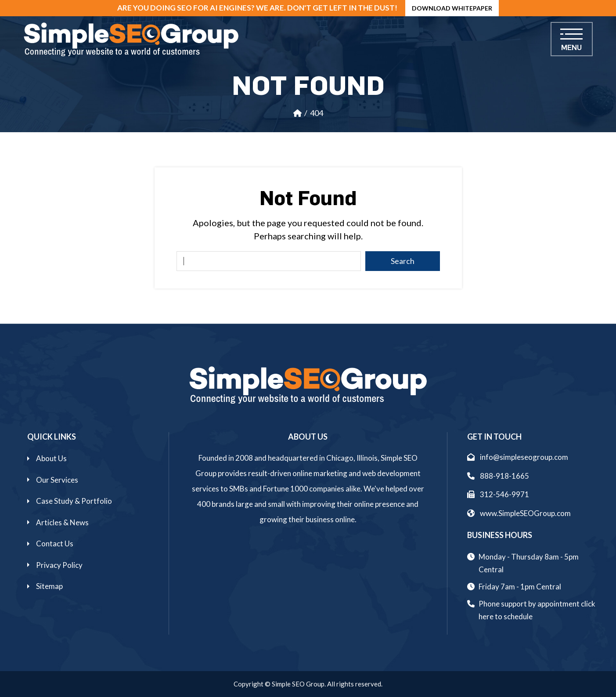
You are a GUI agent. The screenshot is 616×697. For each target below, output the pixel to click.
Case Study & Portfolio (74, 501)
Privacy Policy (59, 565)
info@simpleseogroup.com (518, 457)
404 (317, 113)
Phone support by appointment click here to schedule (537, 610)
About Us (51, 458)
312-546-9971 (498, 494)
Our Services (57, 480)
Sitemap (49, 586)
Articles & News (62, 522)
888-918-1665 (498, 476)
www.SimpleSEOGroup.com (519, 513)
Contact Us (55, 544)
